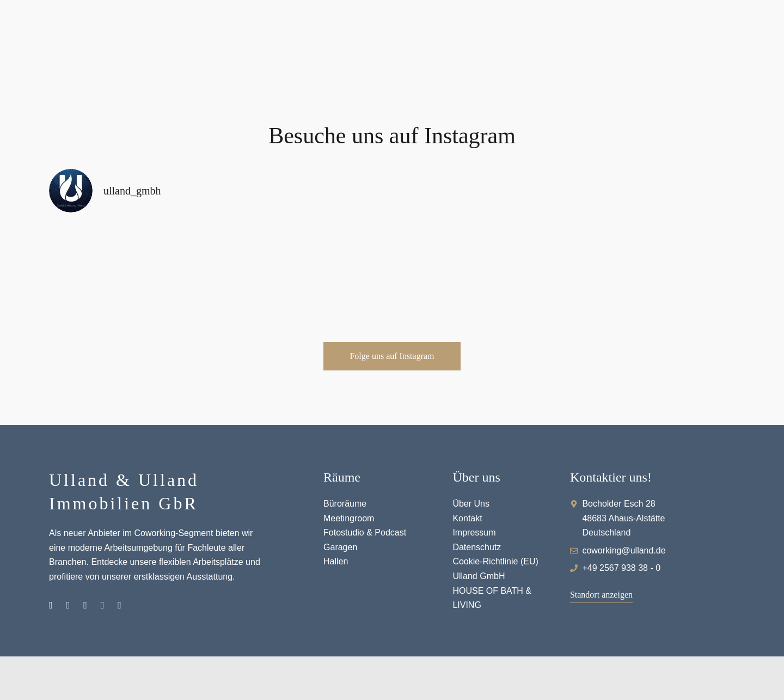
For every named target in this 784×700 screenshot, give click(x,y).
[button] (392, 356)
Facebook (68, 605)
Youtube (103, 605)
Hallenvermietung (120, 605)
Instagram (51, 605)
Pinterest (85, 605)
